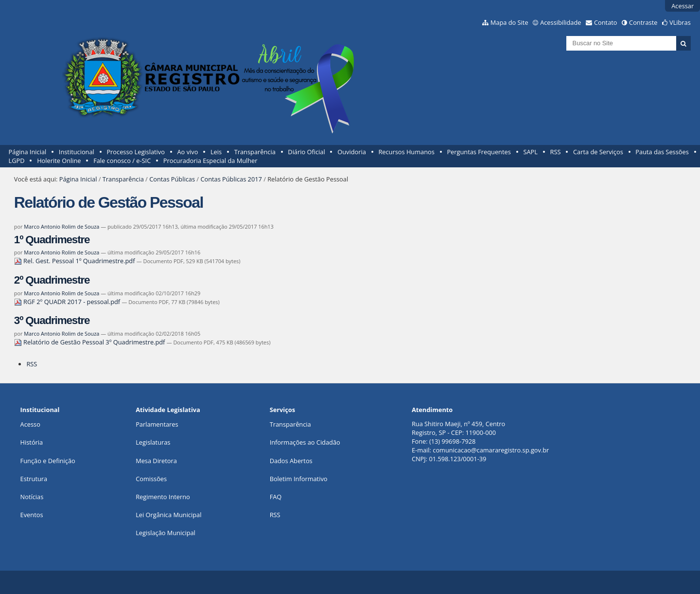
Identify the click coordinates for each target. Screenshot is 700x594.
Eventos (32, 515)
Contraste (643, 22)
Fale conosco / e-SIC (122, 161)
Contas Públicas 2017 (231, 179)
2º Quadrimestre (52, 280)
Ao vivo (188, 152)
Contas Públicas (172, 179)
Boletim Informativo (299, 479)
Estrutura (34, 479)
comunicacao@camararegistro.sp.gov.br (491, 450)
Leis (216, 152)
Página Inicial (28, 152)
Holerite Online (59, 161)
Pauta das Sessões (662, 152)
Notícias (32, 497)
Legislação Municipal (166, 533)
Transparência (255, 152)
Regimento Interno (163, 497)
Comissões (151, 479)
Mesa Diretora (156, 461)
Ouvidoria (352, 152)
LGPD (17, 161)
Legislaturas (153, 442)
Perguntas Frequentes (479, 152)
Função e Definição (48, 461)
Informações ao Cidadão (305, 442)
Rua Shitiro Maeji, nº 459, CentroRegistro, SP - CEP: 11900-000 (458, 428)
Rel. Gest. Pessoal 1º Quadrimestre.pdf (75, 261)
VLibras (680, 22)
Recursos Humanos (406, 152)
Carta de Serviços (598, 152)
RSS (556, 152)
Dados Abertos (291, 461)
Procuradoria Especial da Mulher (210, 161)
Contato (606, 22)
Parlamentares (157, 424)
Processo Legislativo (136, 152)
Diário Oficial (306, 152)
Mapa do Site (509, 22)
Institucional (77, 152)
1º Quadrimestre (52, 240)
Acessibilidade (560, 22)
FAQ (276, 497)
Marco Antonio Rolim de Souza (61, 226)
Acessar (682, 6)
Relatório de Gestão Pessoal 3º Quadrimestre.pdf (90, 342)
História (32, 442)
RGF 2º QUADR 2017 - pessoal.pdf (68, 302)
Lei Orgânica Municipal (168, 515)
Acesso (30, 424)
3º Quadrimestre (52, 320)
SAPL (530, 152)
